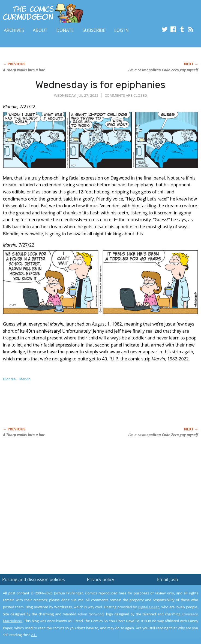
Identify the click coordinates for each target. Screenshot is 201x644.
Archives (14, 30)
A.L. (34, 635)
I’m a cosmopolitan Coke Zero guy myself (163, 70)
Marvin (25, 379)
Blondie (9, 379)
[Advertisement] (67, 410)
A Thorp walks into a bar (24, 70)
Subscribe (94, 30)
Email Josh (167, 579)
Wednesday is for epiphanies (100, 85)
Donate (65, 30)
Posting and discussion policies (34, 579)
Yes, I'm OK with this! (155, 624)
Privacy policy (100, 579)
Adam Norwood (91, 614)
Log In (121, 30)
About (40, 30)
